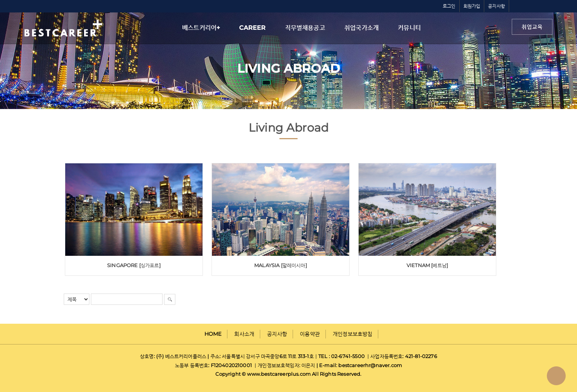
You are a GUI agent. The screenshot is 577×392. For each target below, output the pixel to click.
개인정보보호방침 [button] (352, 334)
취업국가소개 (361, 28)
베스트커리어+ (201, 28)
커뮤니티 (409, 28)
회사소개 (244, 334)
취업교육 (532, 27)
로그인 (449, 6)
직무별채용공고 (305, 28)
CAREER (252, 28)
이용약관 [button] (310, 334)
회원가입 (472, 6)
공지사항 (496, 6)
